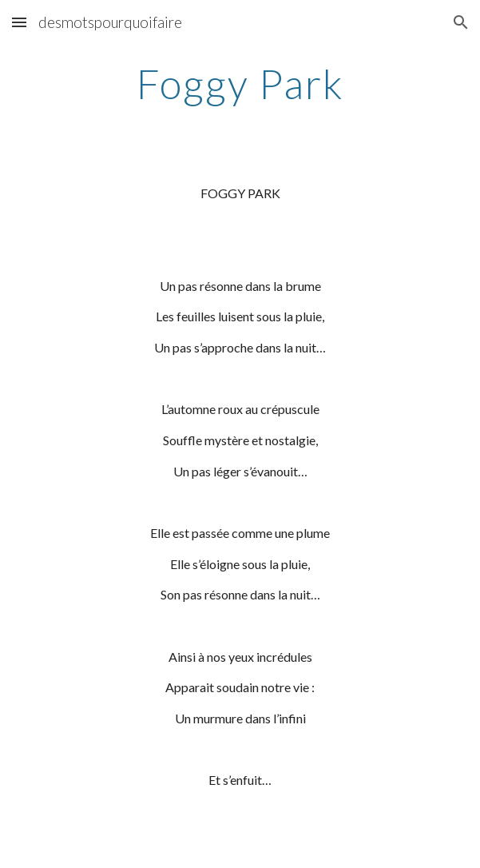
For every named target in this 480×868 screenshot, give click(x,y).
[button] (19, 22)
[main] (240, 84)
